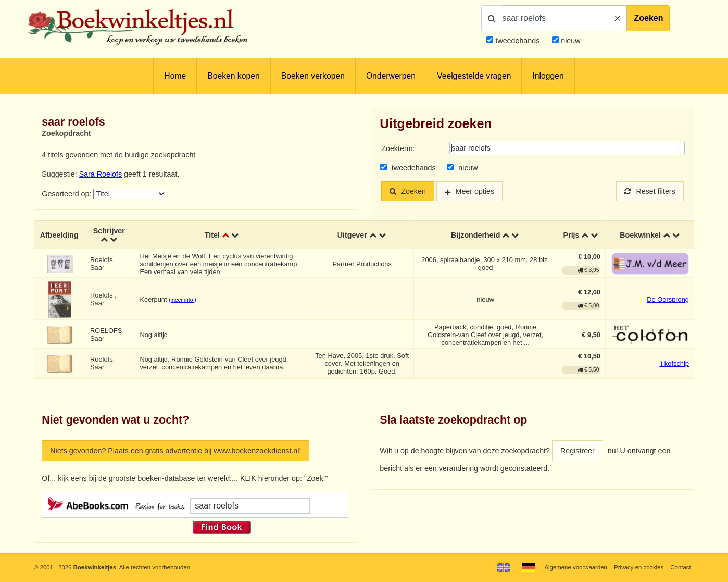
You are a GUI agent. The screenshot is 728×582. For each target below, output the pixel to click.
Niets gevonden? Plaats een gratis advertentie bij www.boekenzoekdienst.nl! (175, 451)
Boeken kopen (233, 76)
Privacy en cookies (639, 567)
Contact (680, 567)
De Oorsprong (668, 299)
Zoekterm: (398, 148)
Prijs (572, 234)
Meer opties (475, 191)
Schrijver (109, 230)
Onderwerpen (391, 76)
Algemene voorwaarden (575, 567)
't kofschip (674, 363)
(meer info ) (182, 299)
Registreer (578, 451)
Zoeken (648, 18)
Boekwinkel (640, 234)
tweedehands (517, 41)
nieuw (569, 41)
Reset (650, 191)
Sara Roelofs (101, 174)
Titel (212, 234)
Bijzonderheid (475, 234)
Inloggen (548, 76)
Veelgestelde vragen (474, 76)
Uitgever (352, 234)
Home (175, 76)
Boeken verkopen (313, 76)
